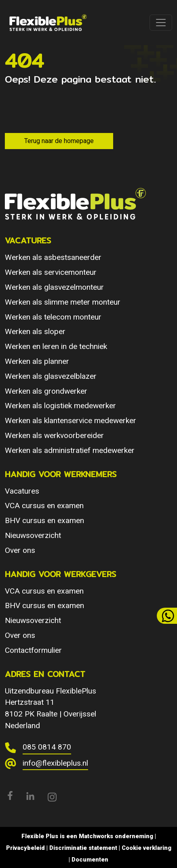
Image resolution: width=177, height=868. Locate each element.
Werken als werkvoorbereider (54, 435)
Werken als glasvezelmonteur (54, 287)
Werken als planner (37, 361)
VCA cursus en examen (44, 506)
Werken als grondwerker (46, 391)
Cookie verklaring (146, 848)
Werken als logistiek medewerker (60, 406)
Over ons (20, 550)
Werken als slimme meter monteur (63, 302)
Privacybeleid (25, 848)
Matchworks (96, 836)
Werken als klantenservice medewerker (71, 421)
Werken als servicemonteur (51, 272)
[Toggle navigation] (161, 23)
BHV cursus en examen (44, 520)
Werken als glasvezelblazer (51, 376)
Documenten (90, 860)
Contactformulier (33, 650)
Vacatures (22, 491)
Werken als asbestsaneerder (53, 257)
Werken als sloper (35, 331)
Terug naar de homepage (59, 141)
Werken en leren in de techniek (56, 346)
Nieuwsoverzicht (33, 535)
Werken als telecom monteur (53, 317)
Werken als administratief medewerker (70, 450)
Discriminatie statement (83, 848)
